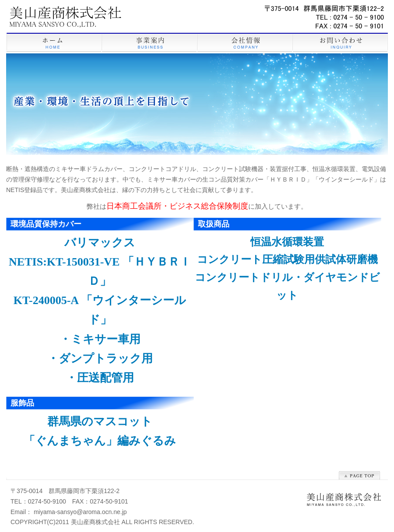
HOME (54, 43)
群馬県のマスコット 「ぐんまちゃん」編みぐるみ (100, 431)
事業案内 (149, 43)
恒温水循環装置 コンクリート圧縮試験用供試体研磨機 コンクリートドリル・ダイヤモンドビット (287, 269)
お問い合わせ (340, 43)
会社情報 (245, 43)
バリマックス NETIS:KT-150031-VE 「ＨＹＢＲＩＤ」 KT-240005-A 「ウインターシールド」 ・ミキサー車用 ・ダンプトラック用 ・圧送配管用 (100, 310)
